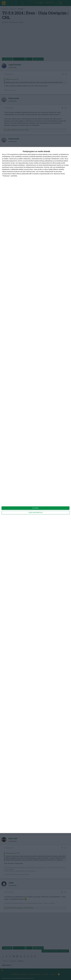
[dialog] (35, 490)
